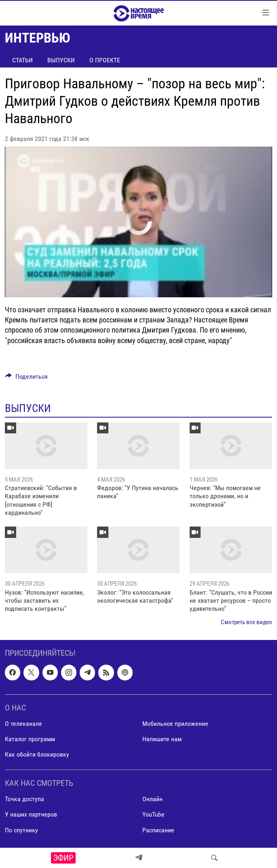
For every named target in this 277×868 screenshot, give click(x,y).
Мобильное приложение (175, 724)
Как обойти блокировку (37, 754)
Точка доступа (24, 799)
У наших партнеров (31, 815)
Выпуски (61, 60)
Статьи (22, 60)
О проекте (105, 60)
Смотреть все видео (246, 622)
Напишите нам (162, 739)
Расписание (158, 830)
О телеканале (23, 724)
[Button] (26, 379)
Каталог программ (30, 739)
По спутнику (21, 830)
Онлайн (152, 799)
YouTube (153, 815)
